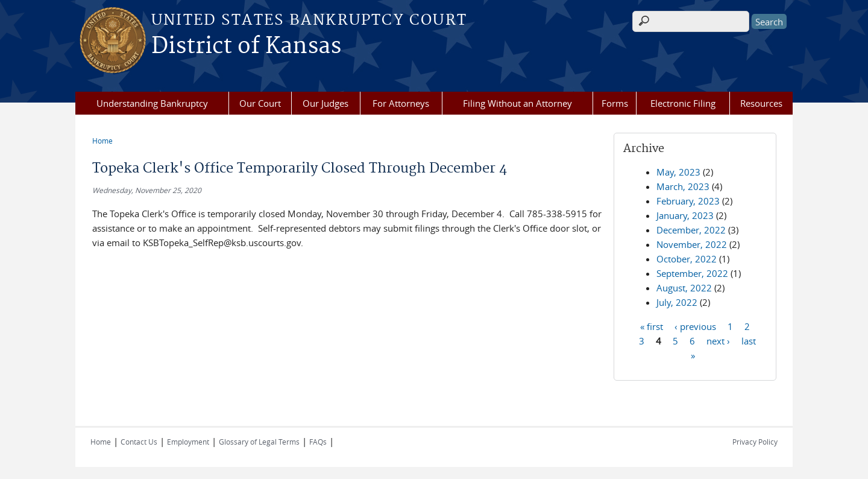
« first (652, 326)
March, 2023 (683, 186)
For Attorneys (401, 103)
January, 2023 (685, 215)
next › (718, 340)
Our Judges (325, 103)
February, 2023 (688, 201)
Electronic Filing (683, 103)
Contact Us (139, 442)
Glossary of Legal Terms (259, 442)
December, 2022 (691, 230)
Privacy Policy (755, 442)
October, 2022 (687, 259)
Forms (615, 103)
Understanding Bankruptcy (152, 103)
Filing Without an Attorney (517, 103)
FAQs (318, 442)
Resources (761, 103)
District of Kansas (246, 46)
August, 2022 (684, 288)
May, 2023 (678, 172)
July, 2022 (677, 302)
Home (102, 141)
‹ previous (695, 326)
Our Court (260, 103)
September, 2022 (692, 273)
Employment (188, 442)
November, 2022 (692, 244)
